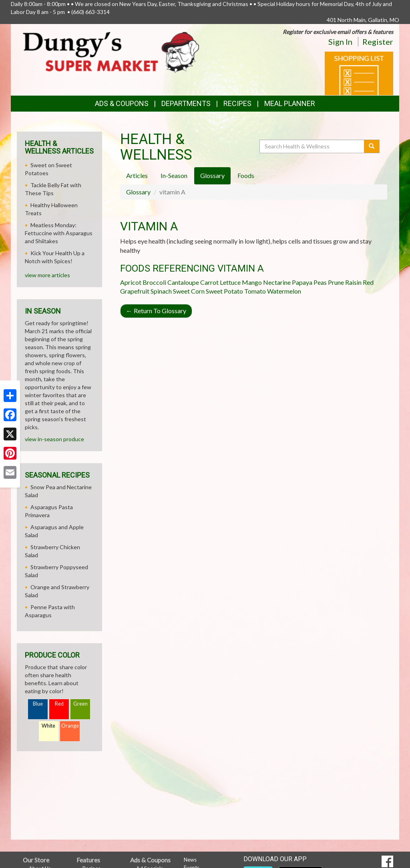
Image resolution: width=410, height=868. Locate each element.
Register (378, 42)
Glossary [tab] (212, 175)
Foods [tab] (246, 175)
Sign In (340, 42)
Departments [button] (186, 103)
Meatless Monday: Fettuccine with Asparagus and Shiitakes (59, 233)
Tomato (255, 291)
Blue (38, 704)
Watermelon (284, 291)
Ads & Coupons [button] (122, 103)
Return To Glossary (156, 311)
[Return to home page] (111, 52)
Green (80, 704)
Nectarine (277, 282)
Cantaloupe (183, 282)
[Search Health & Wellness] (312, 146)
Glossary (138, 192)
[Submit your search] (372, 146)
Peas (320, 282)
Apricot (131, 282)
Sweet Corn (189, 291)
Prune (336, 282)
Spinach (161, 291)
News (190, 860)
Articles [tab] (137, 175)
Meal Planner (290, 103)
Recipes (237, 103)
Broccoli (154, 282)
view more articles (47, 275)
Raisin (353, 282)
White (48, 726)
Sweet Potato (224, 291)
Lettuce (230, 282)
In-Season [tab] (174, 175)
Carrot (209, 282)
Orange (70, 726)
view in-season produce (54, 439)
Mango (252, 282)
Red (59, 704)
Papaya (302, 282)
